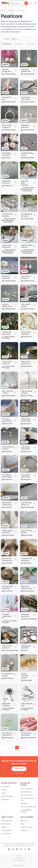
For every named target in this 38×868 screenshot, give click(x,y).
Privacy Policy (19, 858)
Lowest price (31, 44)
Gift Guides (11, 10)
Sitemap (19, 856)
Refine (6, 39)
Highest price (19, 44)
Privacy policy (19, 773)
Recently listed (7, 44)
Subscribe (19, 769)
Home (3, 10)
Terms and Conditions (19, 861)
